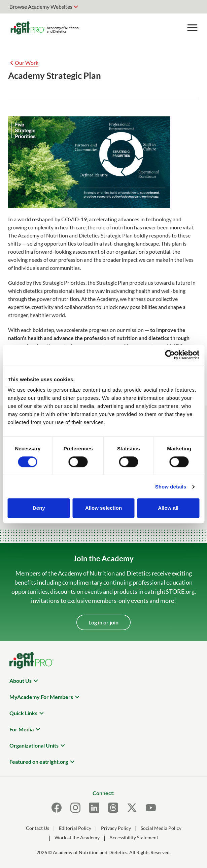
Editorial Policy (75, 828)
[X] (132, 808)
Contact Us (38, 828)
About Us (21, 681)
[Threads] (113, 808)
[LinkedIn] (94, 808)
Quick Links (23, 713)
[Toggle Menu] (192, 28)
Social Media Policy (161, 828)
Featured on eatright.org (39, 762)
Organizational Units (34, 745)
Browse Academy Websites (41, 7)
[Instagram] (75, 808)
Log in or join (103, 622)
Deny (39, 508)
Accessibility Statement (134, 837)
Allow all (168, 508)
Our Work (27, 63)
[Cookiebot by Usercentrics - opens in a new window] (170, 355)
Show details (171, 487)
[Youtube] (151, 808)
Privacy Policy (116, 828)
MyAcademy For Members (41, 697)
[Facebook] (57, 808)
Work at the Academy (77, 837)
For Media (22, 729)
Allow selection (103, 508)
